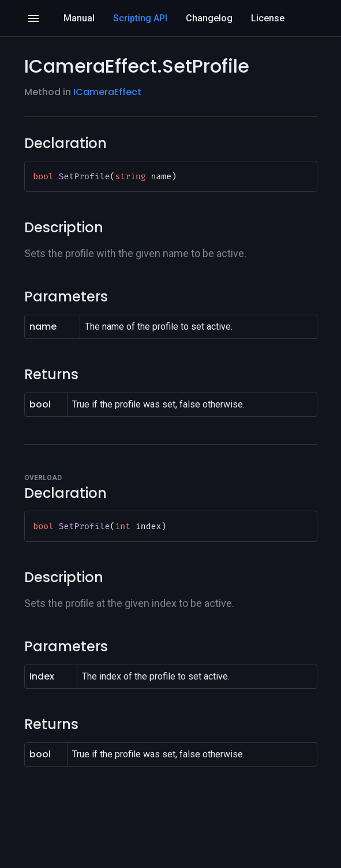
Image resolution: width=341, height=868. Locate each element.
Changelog (209, 18)
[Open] (33, 18)
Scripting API (140, 18)
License (268, 18)
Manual (79, 18)
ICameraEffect (107, 92)
